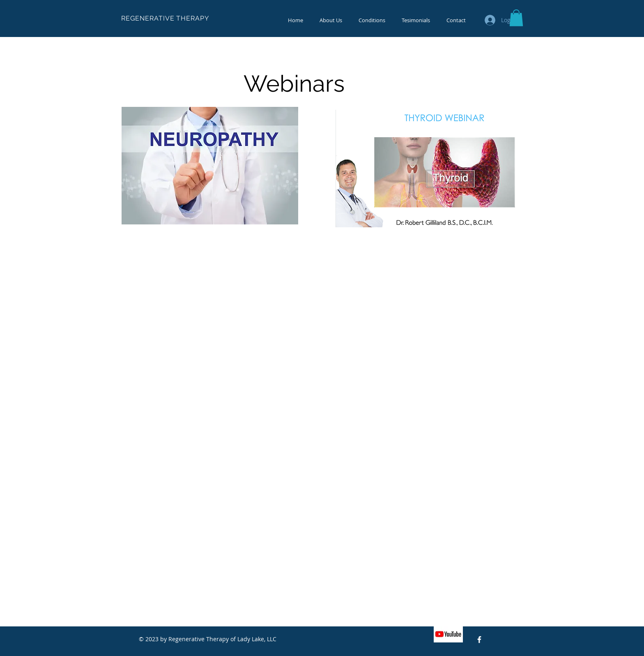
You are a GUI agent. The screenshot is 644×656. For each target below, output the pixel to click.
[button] (516, 18)
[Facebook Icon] (479, 640)
